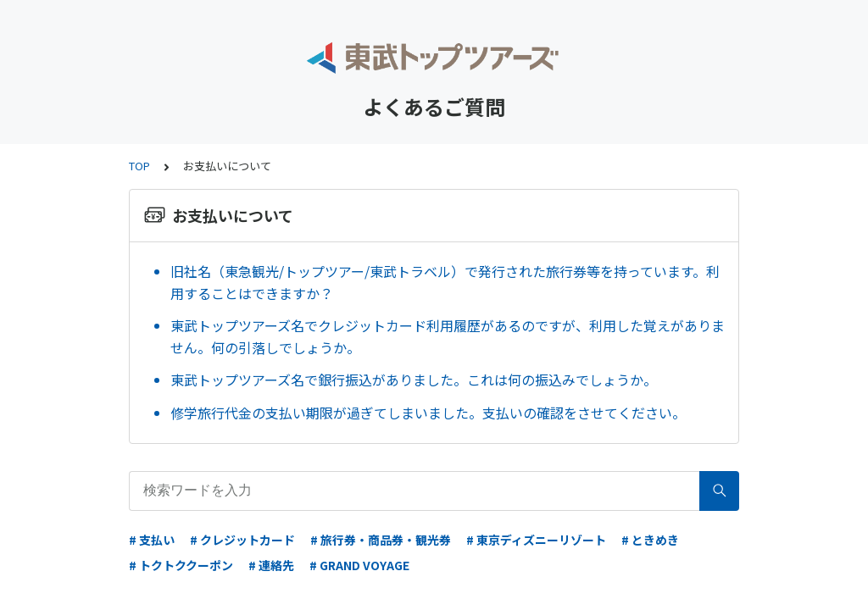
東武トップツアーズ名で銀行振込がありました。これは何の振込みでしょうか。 (414, 380)
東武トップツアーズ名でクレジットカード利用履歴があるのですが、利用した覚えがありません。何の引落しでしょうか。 (448, 336)
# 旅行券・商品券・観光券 (381, 540)
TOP (139, 166)
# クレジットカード (242, 540)
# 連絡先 (271, 565)
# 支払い (152, 540)
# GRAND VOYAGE (359, 565)
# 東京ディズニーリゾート (536, 540)
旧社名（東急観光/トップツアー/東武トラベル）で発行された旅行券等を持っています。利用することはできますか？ (445, 282)
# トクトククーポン (181, 565)
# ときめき (650, 540)
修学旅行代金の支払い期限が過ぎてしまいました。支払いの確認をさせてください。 (431, 413)
